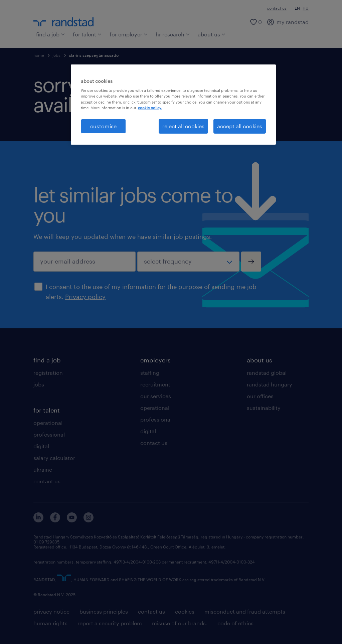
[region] (173, 105)
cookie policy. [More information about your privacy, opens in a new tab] (150, 108)
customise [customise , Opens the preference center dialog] (103, 126)
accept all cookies (240, 126)
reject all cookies (183, 126)
